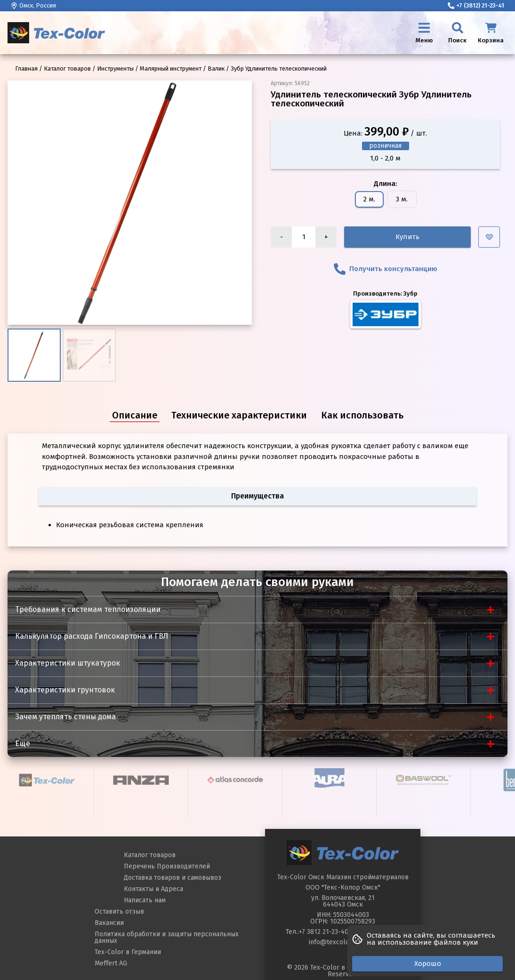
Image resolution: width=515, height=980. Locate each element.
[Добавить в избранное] (489, 237)
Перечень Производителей (167, 866)
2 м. (369, 199)
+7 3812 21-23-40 (324, 932)
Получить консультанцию (386, 269)
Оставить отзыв (119, 912)
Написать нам (145, 900)
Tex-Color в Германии (128, 952)
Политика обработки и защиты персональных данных (167, 937)
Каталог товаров (150, 855)
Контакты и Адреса (153, 889)
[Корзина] (491, 33)
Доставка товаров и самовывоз (173, 878)
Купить (407, 237)
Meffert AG (111, 963)
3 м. (402, 199)
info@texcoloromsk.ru (343, 942)
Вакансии (109, 923)
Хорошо (428, 964)
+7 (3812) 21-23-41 (476, 5)
